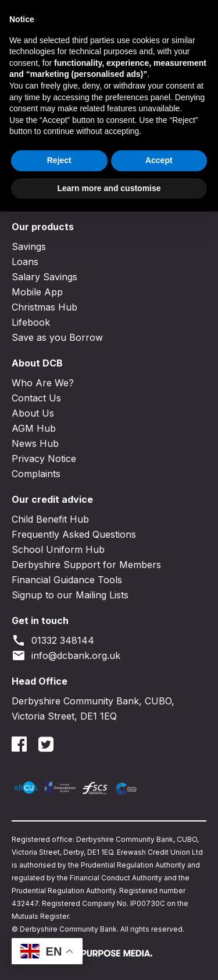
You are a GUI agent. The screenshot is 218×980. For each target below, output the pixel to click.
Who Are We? (43, 383)
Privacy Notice (44, 459)
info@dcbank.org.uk (66, 655)
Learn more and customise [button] (109, 956)
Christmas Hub (44, 307)
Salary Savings (44, 277)
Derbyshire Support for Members (86, 565)
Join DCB (111, 15)
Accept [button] (159, 929)
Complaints (36, 474)
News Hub (35, 443)
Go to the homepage (70, 159)
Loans (25, 262)
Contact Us (36, 398)
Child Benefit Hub (50, 519)
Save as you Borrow (57, 337)
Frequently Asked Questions (74, 534)
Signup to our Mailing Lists (70, 595)
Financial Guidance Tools (67, 580)
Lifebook (31, 322)
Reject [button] (59, 929)
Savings (29, 246)
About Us (33, 413)
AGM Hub (34, 428)
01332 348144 (53, 640)
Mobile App (37, 292)
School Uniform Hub (58, 549)
